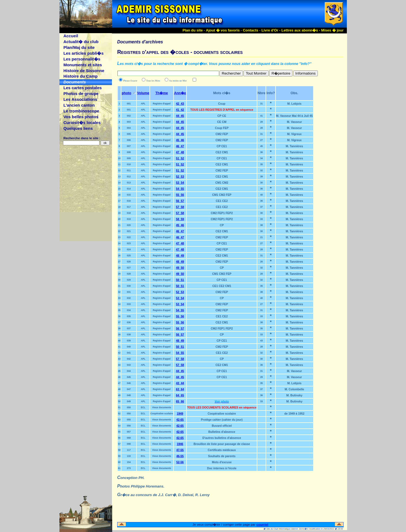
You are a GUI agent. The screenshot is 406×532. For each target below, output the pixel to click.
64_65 (180, 395)
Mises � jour (332, 30)
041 (129, 353)
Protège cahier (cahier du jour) (222, 420)
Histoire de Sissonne (84, 71)
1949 (180, 414)
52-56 (180, 462)
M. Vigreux (294, 134)
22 (119, 231)
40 (261, 195)
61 (119, 468)
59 (119, 456)
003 (129, 122)
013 (129, 183)
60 (119, 462)
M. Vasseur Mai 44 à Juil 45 (294, 116)
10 (119, 158)
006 (129, 140)
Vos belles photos (81, 117)
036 (129, 322)
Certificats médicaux (222, 450)
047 (129, 389)
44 (119, 365)
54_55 (180, 189)
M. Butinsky (294, 395)
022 (129, 237)
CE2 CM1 (222, 152)
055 (129, 420)
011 (129, 170)
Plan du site (193, 30)
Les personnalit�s (82, 59)
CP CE (222, 116)
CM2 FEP (222, 134)
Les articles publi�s (83, 53)
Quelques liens (78, 128)
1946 (180, 444)
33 (261, 219)
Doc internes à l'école (222, 468)
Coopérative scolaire (162, 414)
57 (119, 444)
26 (119, 256)
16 (119, 195)
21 (119, 225)
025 (129, 256)
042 (129, 359)
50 (119, 401)
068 (129, 438)
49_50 (180, 268)
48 (119, 389)
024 (129, 249)
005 (129, 134)
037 (129, 328)
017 (129, 207)
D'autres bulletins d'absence (222, 438)
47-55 (180, 450)
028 (129, 274)
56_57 (180, 201)
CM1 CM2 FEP (222, 195)
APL (143, 104)
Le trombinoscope (81, 111)
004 (129, 128)
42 (119, 353)
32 (261, 170)
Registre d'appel (162, 104)
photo (126, 93)
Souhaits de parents (222, 456)
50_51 (180, 280)
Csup (222, 104)
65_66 (180, 401)
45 (261, 146)
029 (129, 280)
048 (129, 395)
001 (129, 104)
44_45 (180, 116)
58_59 (180, 219)
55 (119, 432)
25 (119, 249)
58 (119, 450)
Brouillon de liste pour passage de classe (222, 444)
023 (129, 243)
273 (129, 468)
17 (119, 201)
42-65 (180, 420)
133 (129, 456)
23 (119, 237)
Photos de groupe (81, 94)
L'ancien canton (79, 105)
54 (119, 426)
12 (119, 170)
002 (129, 116)
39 (261, 177)
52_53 (180, 177)
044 (129, 371)
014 (129, 189)
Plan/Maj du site (79, 47)
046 (129, 383)
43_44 (180, 383)
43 (261, 341)
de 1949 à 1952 (294, 414)
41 (261, 116)
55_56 (180, 195)
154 (129, 462)
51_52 (180, 158)
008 (129, 152)
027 (129, 268)
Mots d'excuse (222, 462)
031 (129, 292)
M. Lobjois (294, 104)
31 (261, 104)
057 (129, 432)
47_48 (180, 152)
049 (129, 401)
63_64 (180, 389)
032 (129, 298)
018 (129, 213)
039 (129, 341)
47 (119, 383)
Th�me (162, 93)
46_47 (180, 146)
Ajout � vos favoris (223, 30)
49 (119, 395)
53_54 (180, 183)
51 (119, 407)
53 (119, 420)
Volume (143, 93)
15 (119, 189)
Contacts (251, 30)
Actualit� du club (81, 42)
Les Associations (80, 99)
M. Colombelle (294, 389)
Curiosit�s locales (82, 123)
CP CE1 (222, 146)
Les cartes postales (82, 88)
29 (261, 122)
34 (261, 158)
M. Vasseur (294, 122)
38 (261, 225)
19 (119, 213)
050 (129, 407)
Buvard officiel (222, 426)
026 (129, 262)
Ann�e (180, 93)
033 (129, 304)
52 (119, 414)
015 (129, 195)
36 (261, 152)
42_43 (180, 104)
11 (119, 164)
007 (129, 146)
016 (129, 201)
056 (129, 426)
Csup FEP (222, 128)
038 (129, 335)
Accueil (71, 36)
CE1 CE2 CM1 (222, 286)
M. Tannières (294, 146)
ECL (143, 407)
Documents (74, 82)
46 (119, 377)
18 (119, 207)
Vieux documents (162, 407)
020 (129, 225)
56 (119, 438)
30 (261, 183)
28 (261, 128)
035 (129, 316)
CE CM (222, 122)
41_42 (180, 110)
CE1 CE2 (222, 201)
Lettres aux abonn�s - (301, 30)
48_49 (180, 256)
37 (261, 207)
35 (261, 164)
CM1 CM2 (222, 183)
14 (119, 183)
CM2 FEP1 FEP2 (222, 213)
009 (129, 158)
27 (261, 140)
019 (129, 219)
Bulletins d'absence (222, 432)
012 (129, 177)
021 (129, 231)
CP (222, 225)
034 (129, 310)
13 (119, 177)
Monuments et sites (82, 65)
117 (129, 450)
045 (129, 377)
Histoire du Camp (80, 76)
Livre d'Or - (271, 30)
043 (129, 365)
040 (129, 347)
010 (129, 164)
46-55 (180, 456)
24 (119, 243)
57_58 (180, 207)
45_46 (180, 140)
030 (129, 286)
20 (119, 219)
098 (129, 444)
